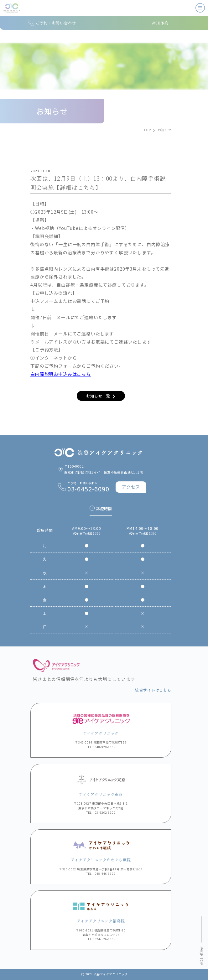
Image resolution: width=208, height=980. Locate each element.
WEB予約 (160, 23)
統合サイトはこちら (153, 690)
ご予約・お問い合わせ (56, 23)
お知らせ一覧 (98, 396)
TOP (147, 130)
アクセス (131, 487)
